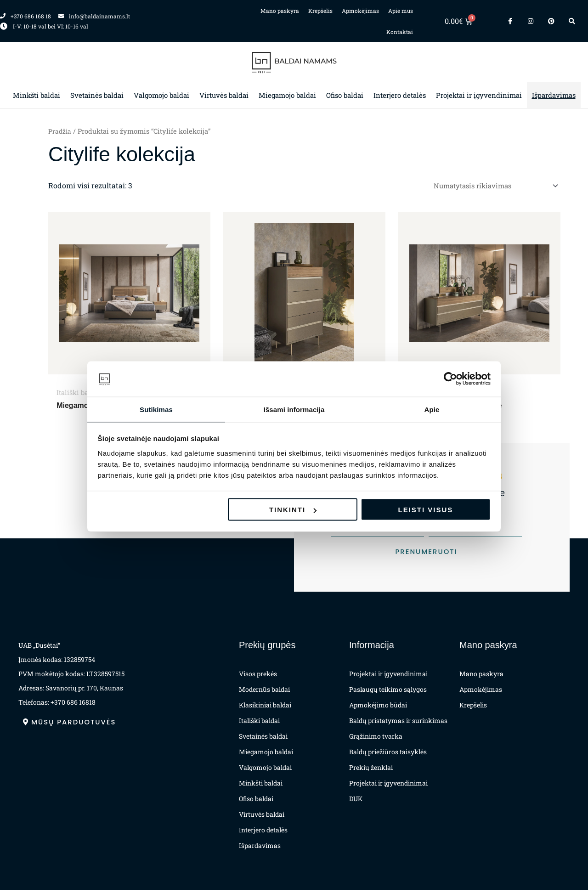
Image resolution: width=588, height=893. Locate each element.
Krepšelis (320, 11)
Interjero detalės (400, 95)
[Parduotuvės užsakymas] (489, 186)
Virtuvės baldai (224, 95)
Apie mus (401, 11)
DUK (356, 801)
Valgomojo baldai (161, 95)
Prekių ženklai (371, 770)
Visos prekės (258, 676)
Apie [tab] (432, 409)
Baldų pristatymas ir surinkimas (398, 723)
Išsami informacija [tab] (294, 409)
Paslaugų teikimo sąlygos (388, 692)
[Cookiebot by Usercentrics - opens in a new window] (450, 379)
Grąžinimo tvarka (376, 739)
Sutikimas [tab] (156, 409)
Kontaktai (400, 32)
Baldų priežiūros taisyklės (388, 755)
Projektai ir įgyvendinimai (479, 95)
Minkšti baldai (37, 95)
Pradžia (60, 131)
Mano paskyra (280, 11)
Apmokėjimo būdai (378, 708)
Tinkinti (293, 510)
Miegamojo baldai (287, 95)
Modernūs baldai (264, 692)
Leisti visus (426, 510)
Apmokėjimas (360, 11)
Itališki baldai (259, 723)
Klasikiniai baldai (265, 708)
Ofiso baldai (345, 95)
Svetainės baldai (97, 95)
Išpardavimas (554, 95)
